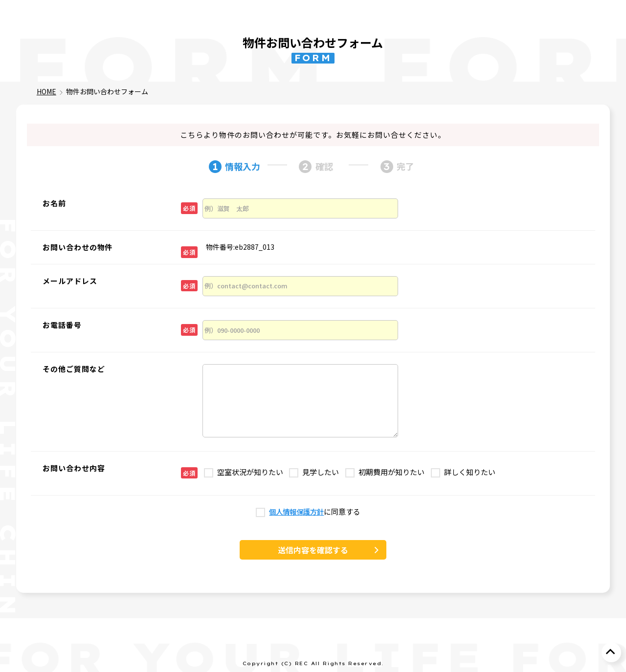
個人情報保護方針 (296, 512)
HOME (46, 91)
